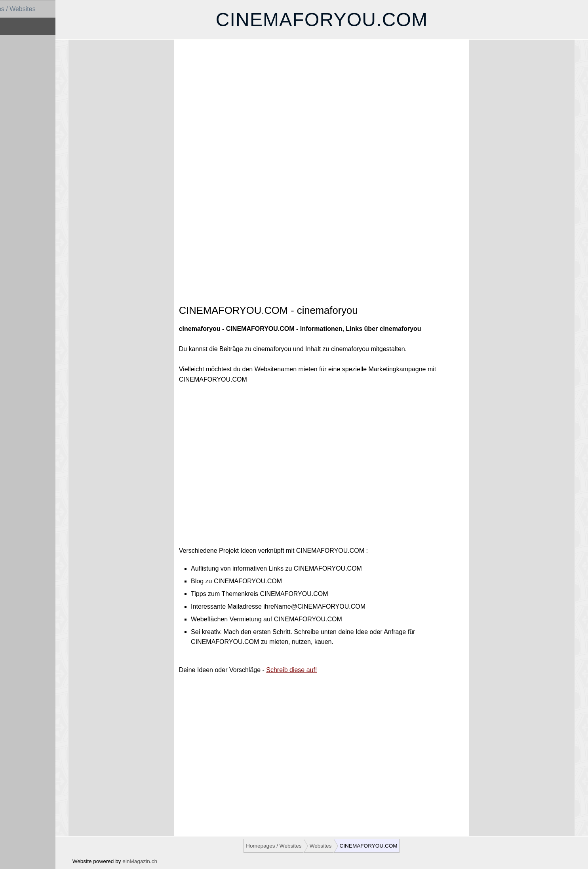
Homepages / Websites (37, 9)
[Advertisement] (339, 113)
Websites (17, 26)
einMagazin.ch (161, 861)
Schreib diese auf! (311, 670)
